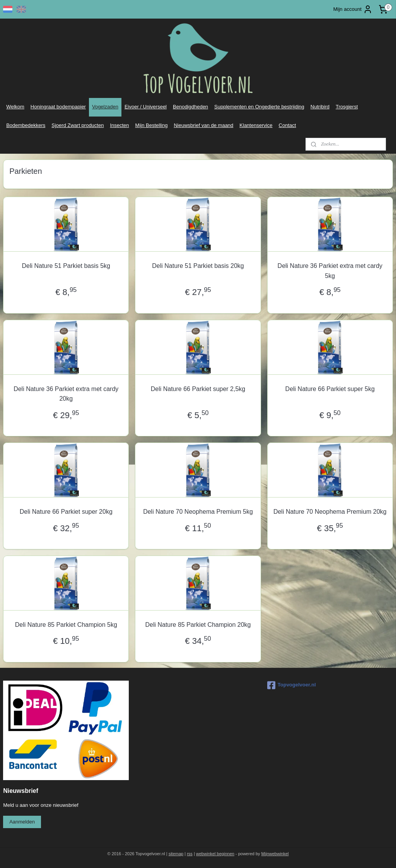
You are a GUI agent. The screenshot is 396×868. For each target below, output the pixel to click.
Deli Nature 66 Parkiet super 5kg (330, 389)
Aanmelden (22, 822)
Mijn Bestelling (152, 125)
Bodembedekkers (26, 125)
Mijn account (353, 9)
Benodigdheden (190, 107)
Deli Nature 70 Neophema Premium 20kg (330, 512)
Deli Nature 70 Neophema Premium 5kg (198, 512)
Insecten (119, 125)
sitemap (176, 854)
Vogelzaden (105, 107)
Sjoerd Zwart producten (78, 125)
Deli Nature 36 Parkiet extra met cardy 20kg (66, 394)
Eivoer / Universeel (146, 107)
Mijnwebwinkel (275, 854)
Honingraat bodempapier (58, 107)
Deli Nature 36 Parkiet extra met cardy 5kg (330, 271)
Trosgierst (347, 107)
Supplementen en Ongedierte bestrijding (259, 107)
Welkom (15, 107)
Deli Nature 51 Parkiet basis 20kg (198, 266)
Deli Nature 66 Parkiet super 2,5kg (198, 389)
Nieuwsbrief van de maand (203, 125)
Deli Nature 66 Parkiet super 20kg (66, 512)
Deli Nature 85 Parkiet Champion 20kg (198, 625)
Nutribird (320, 107)
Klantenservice (256, 125)
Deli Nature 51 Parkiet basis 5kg (66, 266)
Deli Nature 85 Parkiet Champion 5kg (66, 625)
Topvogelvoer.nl (292, 685)
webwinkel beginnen (215, 854)
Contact (288, 125)
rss (190, 854)
